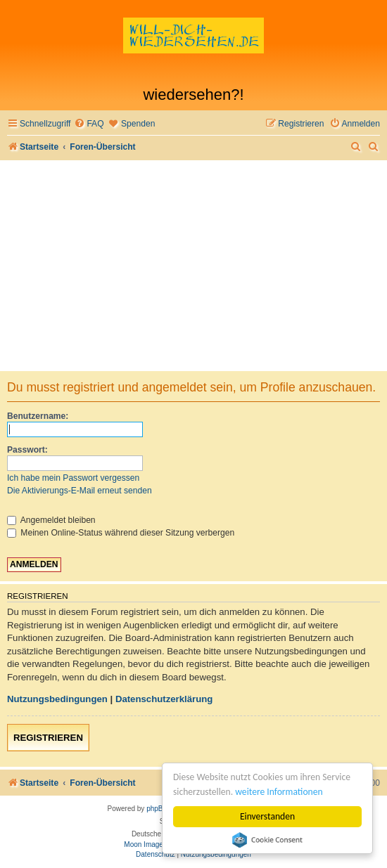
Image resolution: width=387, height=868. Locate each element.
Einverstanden (267, 816)
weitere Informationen (279, 792)
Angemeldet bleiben (51, 520)
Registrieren (48, 738)
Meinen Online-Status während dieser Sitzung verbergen (121, 533)
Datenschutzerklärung (164, 699)
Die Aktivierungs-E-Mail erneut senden (80, 491)
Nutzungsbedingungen (57, 699)
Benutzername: (38, 416)
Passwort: (27, 450)
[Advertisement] (193, 266)
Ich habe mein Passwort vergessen (73, 478)
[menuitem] (89, 124)
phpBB (157, 809)
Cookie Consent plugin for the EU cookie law (267, 840)
